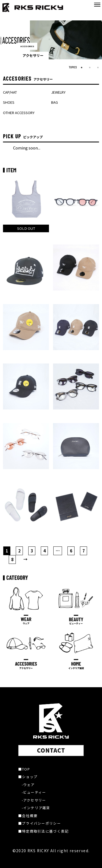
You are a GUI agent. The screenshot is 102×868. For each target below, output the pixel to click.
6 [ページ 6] (71, 551)
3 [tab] (98, 68)
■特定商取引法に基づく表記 (44, 831)
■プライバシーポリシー (40, 823)
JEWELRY (58, 92)
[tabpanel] (51, 40)
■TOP (24, 769)
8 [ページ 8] (12, 559)
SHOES (9, 102)
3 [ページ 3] (32, 551)
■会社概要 (28, 816)
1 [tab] (82, 68)
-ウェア (28, 785)
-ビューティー (34, 792)
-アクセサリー (34, 800)
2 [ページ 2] (19, 551)
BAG (55, 102)
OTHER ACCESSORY (19, 113)
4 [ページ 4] (44, 551)
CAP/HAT (10, 92)
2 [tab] (90, 68)
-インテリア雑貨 (36, 808)
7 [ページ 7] (84, 551)
